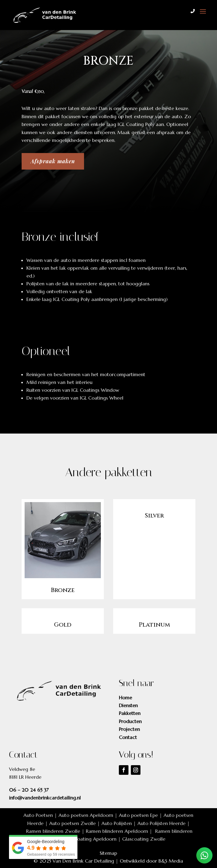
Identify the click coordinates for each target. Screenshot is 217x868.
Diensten (128, 705)
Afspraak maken (53, 161)
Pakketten (130, 713)
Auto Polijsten (117, 823)
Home (125, 698)
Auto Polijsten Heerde (161, 823)
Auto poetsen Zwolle (72, 823)
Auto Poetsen (38, 815)
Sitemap (108, 853)
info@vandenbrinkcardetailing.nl (45, 798)
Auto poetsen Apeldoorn (86, 815)
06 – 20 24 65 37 (29, 790)
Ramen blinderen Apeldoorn (117, 831)
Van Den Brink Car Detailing (83, 861)
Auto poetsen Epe (138, 815)
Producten (130, 721)
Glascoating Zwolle (144, 839)
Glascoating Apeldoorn (91, 839)
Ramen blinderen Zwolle (53, 831)
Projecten (129, 729)
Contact (128, 737)
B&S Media (171, 861)
